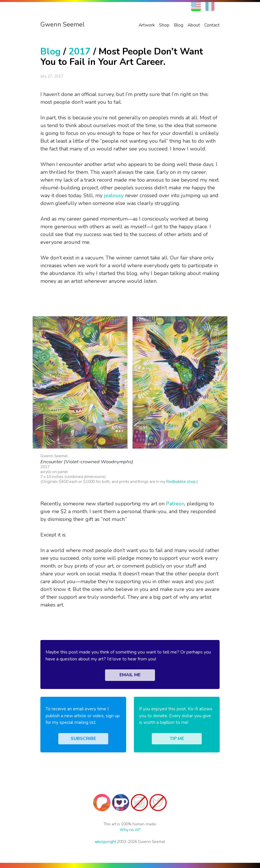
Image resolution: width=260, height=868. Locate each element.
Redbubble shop (181, 482)
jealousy (114, 195)
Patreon (175, 504)
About (194, 25)
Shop (164, 25)
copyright (105, 842)
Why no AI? (130, 830)
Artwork (147, 25)
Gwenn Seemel (62, 25)
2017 (80, 51)
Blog (178, 25)
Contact (212, 25)
